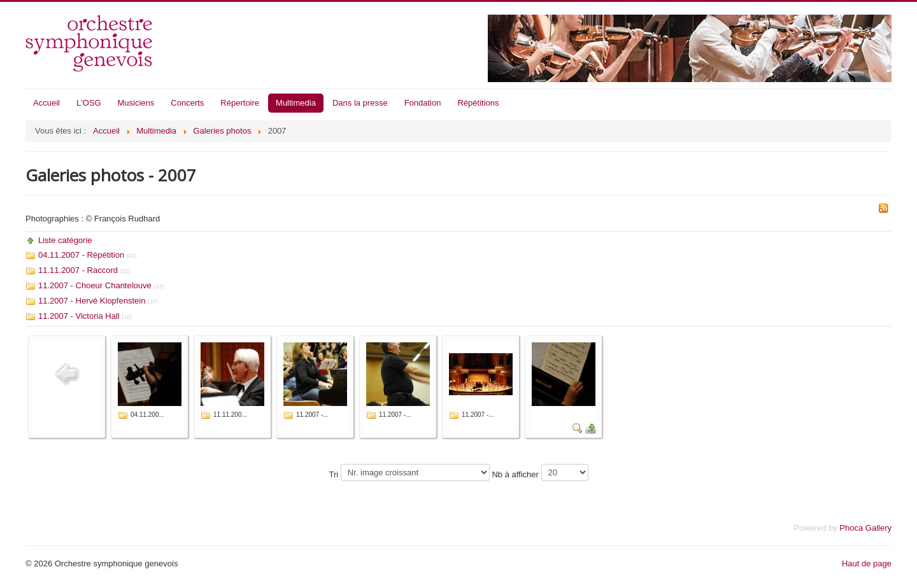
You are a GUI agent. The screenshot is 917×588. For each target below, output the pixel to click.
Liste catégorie (65, 240)
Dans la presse (360, 103)
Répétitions (478, 103)
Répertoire (240, 103)
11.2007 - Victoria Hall (79, 316)
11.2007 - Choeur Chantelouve (95, 285)
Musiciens (136, 103)
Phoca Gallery (865, 528)
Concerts (187, 103)
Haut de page (867, 563)
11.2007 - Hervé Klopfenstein (92, 301)
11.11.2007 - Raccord (78, 270)
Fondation (423, 103)
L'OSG (89, 103)
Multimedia (296, 103)
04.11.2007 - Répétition (81, 255)
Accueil (46, 103)
